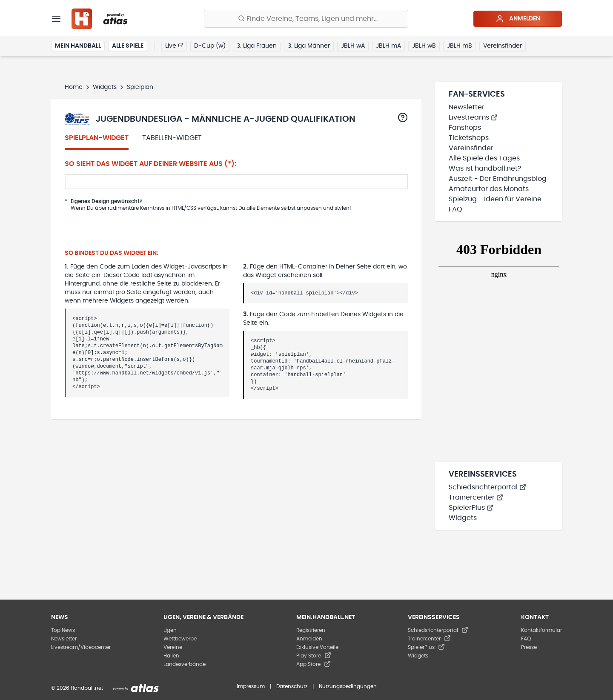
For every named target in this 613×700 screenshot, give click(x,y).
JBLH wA (353, 46)
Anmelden (518, 19)
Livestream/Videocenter (81, 647)
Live (174, 46)
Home (74, 87)
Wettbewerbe (180, 639)
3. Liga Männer (309, 46)
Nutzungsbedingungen (348, 686)
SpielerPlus (471, 508)
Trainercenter (476, 497)
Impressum (251, 686)
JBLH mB (460, 46)
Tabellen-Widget (172, 138)
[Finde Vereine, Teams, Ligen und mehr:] (306, 19)
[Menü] (56, 19)
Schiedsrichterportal (487, 487)
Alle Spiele (128, 46)
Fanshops (465, 128)
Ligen (170, 630)
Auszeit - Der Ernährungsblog (498, 179)
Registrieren (311, 630)
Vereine (173, 647)
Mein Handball (78, 46)
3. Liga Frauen (257, 46)
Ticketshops (469, 138)
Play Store (314, 656)
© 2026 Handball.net (77, 688)
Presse (529, 647)
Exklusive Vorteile (317, 647)
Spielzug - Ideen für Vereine (495, 199)
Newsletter (467, 107)
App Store (314, 664)
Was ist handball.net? (485, 169)
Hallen (171, 656)
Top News (63, 630)
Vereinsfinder (503, 46)
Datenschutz (292, 686)
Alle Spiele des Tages (484, 158)
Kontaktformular (541, 630)
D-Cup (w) (210, 46)
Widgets (105, 87)
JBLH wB (424, 46)
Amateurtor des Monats (489, 189)
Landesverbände (185, 664)
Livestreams (473, 117)
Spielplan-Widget (97, 138)
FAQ (455, 209)
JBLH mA (388, 46)
